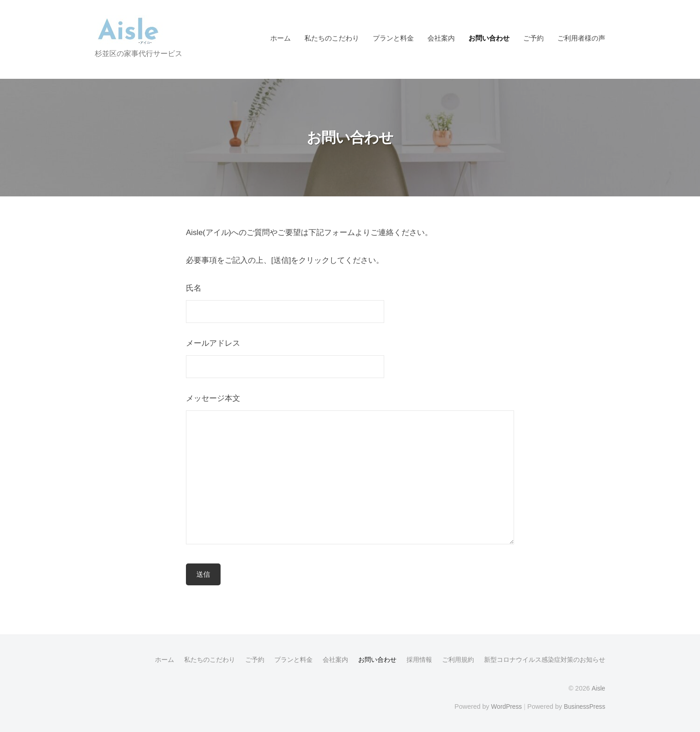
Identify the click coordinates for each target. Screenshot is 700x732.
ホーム (281, 38)
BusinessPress (584, 706)
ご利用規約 (458, 660)
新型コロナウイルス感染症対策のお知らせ (545, 660)
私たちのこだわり (332, 38)
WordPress (503, 706)
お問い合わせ (489, 38)
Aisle (598, 688)
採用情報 (419, 660)
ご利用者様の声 (581, 38)
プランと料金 (393, 38)
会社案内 (441, 38)
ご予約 (533, 38)
